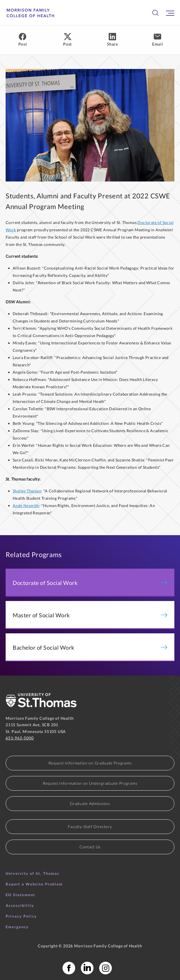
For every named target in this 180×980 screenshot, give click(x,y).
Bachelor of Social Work (90, 647)
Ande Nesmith (26, 505)
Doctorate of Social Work (90, 583)
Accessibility (20, 905)
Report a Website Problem (34, 884)
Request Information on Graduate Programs (90, 763)
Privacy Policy (21, 916)
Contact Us (90, 847)
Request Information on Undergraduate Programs (90, 783)
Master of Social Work (90, 615)
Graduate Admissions (90, 803)
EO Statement (20, 895)
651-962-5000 (20, 738)
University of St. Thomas (33, 873)
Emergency (17, 927)
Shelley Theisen (27, 491)
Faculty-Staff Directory (90, 827)
